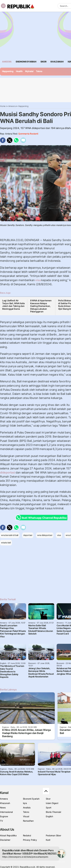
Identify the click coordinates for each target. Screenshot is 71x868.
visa (38, 280)
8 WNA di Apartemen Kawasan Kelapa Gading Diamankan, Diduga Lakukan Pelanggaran (41, 306)
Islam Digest (52, 803)
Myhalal (29, 71)
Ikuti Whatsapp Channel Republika (42, 518)
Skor (48, 799)
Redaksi (27, 835)
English (49, 816)
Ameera (12, 106)
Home (3, 106)
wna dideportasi (45, 535)
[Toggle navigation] (3, 6)
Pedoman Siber (53, 835)
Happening (8, 71)
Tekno (39, 71)
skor (43, 62)
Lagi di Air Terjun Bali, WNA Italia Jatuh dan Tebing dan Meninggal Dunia (13, 305)
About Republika (8, 835)
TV (1, 821)
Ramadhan (28, 821)
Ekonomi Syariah (26, 62)
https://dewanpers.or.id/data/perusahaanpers (25, 857)
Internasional (6, 812)
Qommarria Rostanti (28, 134)
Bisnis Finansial (53, 812)
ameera (7, 62)
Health (19, 71)
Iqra (25, 803)
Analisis (27, 808)
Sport (49, 808)
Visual (26, 816)
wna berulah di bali (10, 535)
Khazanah (5, 803)
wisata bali (6, 543)
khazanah (57, 62)
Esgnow (4, 816)
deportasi (28, 535)
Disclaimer (5, 840)
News (3, 808)
